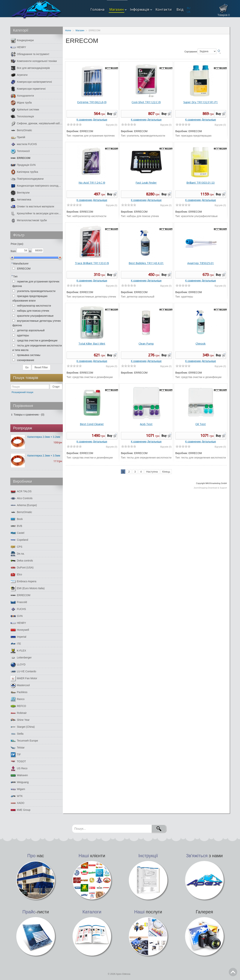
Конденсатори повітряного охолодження (37, 186)
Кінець (166, 472)
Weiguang (20, 782)
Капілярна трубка (24, 172)
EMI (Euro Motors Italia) (28, 588)
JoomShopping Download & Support (210, 488)
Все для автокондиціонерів (30, 68)
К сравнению (84, 120)
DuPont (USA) (22, 568)
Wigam (18, 789)
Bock (17, 519)
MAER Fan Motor (24, 678)
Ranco (18, 699)
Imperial (18, 637)
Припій (18, 137)
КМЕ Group (21, 810)
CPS (16, 547)
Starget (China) (23, 727)
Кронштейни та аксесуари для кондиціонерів (37, 213)
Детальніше (100, 120)
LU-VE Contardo (23, 671)
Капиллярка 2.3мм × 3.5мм (44, 456)
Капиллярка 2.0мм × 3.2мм (44, 437)
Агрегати (19, 75)
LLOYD (18, 665)
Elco (16, 575)
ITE (16, 644)
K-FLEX (18, 651)
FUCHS (18, 609)
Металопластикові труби (29, 220)
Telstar (18, 748)
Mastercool (20, 685)
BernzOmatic (21, 130)
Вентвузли (20, 193)
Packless (19, 692)
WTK (17, 796)
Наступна (152, 472)
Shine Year (20, 720)
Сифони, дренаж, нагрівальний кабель (37, 123)
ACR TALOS (21, 491)
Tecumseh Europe (24, 741)
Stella (17, 734)
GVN (17, 616)
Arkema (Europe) (24, 505)
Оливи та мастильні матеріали (32, 207)
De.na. (18, 554)
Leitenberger (21, 658)
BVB (16, 526)
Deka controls (22, 561)
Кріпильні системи (25, 110)
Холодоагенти (22, 96)
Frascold (19, 602)
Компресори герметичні (28, 89)
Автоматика (21, 200)
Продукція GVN (23, 165)
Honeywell (20, 630)
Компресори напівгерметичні (31, 82)
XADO (18, 803)
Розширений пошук (22, 392)
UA (189, 12)
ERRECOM (21, 158)
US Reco (19, 768)
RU (189, 8)
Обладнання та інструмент (30, 54)
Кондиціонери (22, 40)
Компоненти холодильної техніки (34, 61)
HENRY (18, 47)
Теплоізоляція (22, 117)
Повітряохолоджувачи (27, 179)
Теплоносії (20, 151)
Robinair (19, 713)
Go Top (233, 972)
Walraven (19, 775)
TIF (16, 755)
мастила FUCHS (24, 144)
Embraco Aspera (24, 581)
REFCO (18, 706)
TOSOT (18, 761)
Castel (18, 533)
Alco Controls (22, 498)
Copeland (19, 540)
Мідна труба (21, 103)
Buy (110, 114)
